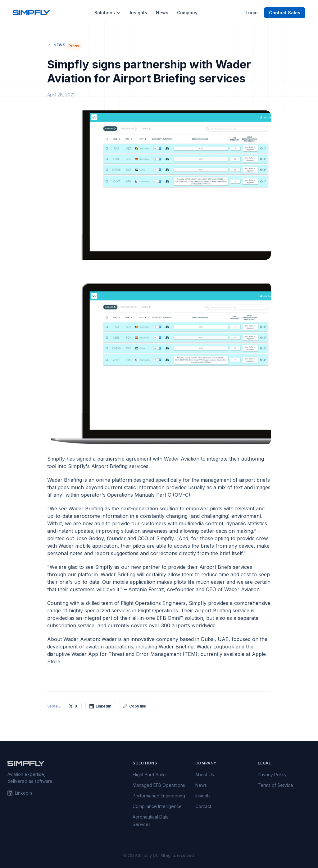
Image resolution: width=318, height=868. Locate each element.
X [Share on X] (73, 706)
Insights (139, 13)
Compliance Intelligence (157, 806)
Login (252, 13)
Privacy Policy (272, 775)
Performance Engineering (159, 796)
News (162, 13)
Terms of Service (275, 785)
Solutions (108, 13)
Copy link (135, 706)
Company (187, 13)
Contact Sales (285, 13)
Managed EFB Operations (159, 785)
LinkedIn (20, 793)
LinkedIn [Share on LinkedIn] (100, 706)
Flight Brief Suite (149, 775)
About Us (205, 775)
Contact (203, 806)
